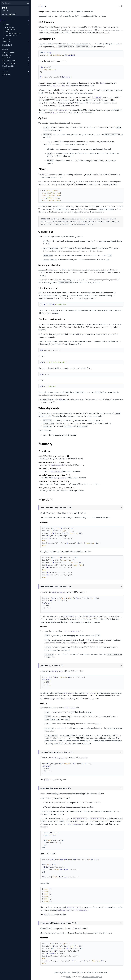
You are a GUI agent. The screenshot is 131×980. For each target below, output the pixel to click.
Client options (46, 232)
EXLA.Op (5, 71)
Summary (7, 39)
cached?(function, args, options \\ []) (54, 456)
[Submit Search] (3, 3)
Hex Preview (67, 973)
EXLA (5, 8)
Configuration (10, 29)
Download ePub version (99, 973)
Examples (44, 522)
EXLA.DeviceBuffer (8, 63)
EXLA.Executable (8, 66)
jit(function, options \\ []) (50, 469)
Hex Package (59, 973)
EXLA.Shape (6, 74)
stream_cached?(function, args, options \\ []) (57, 488)
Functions (7, 41)
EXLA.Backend (7, 45)
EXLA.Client (6, 58)
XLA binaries (9, 27)
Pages (4, 14)
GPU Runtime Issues (49, 288)
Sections (6, 24)
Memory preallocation (50, 265)
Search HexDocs (86, 973)
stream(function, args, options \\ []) (54, 481)
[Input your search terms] (15, 3)
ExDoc (69, 977)
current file (76, 973)
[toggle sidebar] (28, 3)
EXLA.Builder (6, 55)
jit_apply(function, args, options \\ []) (55, 475)
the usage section (102, 33)
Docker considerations (13, 34)
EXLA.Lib (5, 69)
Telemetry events (11, 36)
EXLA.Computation (8, 60)
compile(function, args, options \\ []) (54, 462)
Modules (12, 14)
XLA (55, 27)
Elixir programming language (92, 977)
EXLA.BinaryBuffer (8, 52)
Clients (7, 31)
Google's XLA (44, 11)
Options (43, 118)
